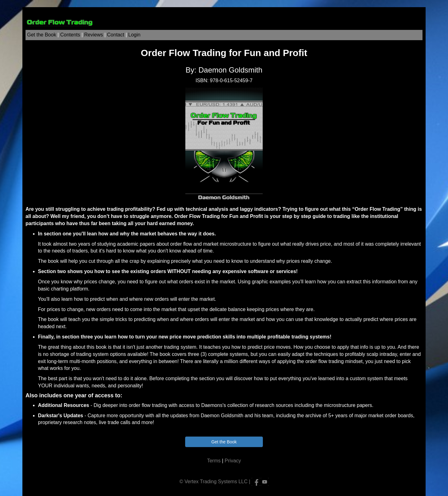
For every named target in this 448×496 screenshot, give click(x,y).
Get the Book (42, 35)
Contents (70, 35)
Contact (116, 35)
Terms (214, 461)
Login (134, 35)
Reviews (94, 35)
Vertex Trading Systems (211, 481)
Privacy (233, 461)
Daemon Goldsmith (230, 70)
